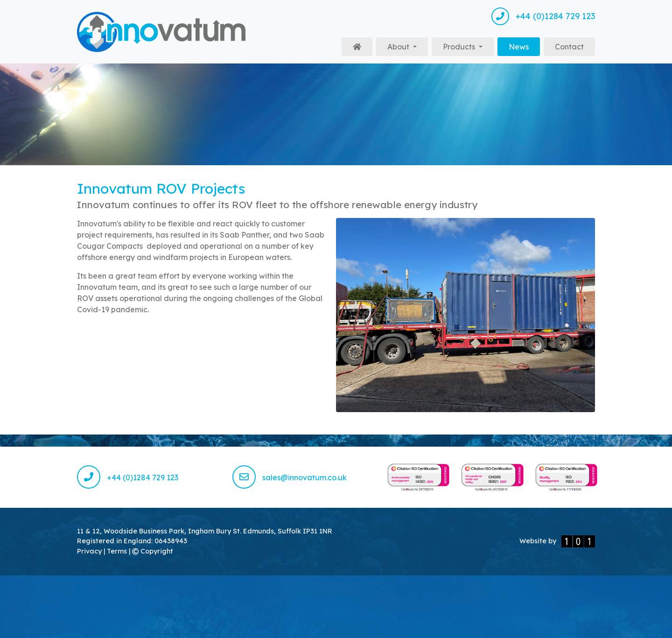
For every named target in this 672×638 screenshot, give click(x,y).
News (524, 46)
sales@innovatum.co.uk (290, 477)
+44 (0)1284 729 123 (543, 16)
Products (460, 47)
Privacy (90, 551)
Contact (569, 47)
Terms (118, 551)
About (399, 47)
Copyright (153, 551)
